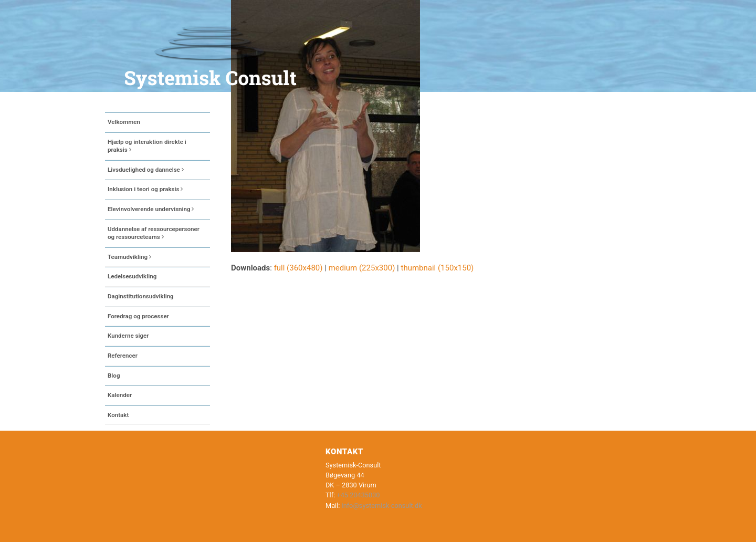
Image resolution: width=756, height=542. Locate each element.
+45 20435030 (358, 495)
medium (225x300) (362, 268)
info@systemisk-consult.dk (382, 505)
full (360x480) (298, 268)
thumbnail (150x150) (437, 268)
